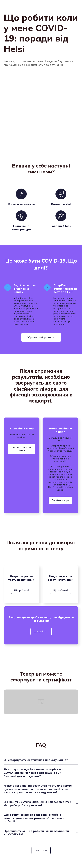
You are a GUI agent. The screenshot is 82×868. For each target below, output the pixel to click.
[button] (41, 337)
